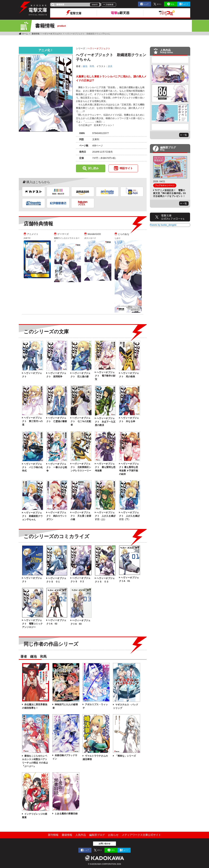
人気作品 (81, 835)
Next (170, 127)
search (95, 5)
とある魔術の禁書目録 (66, 814)
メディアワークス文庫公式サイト (141, 835)
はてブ (186, 4)
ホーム (25, 34)
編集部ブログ (97, 835)
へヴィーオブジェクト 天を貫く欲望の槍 (81, 516)
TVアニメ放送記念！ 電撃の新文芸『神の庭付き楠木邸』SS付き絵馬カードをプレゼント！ (170, 193)
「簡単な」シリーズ (125, 756)
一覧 (185, 135)
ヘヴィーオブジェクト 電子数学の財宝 (105, 376)
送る (173, 4)
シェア (146, 4)
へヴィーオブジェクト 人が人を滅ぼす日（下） (129, 516)
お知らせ (113, 835)
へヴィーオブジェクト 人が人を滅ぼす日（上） (105, 516)
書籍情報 (36, 34)
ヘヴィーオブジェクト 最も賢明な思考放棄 (105, 467)
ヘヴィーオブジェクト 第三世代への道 (32, 421)
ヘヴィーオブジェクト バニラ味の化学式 (32, 467)
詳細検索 (110, 5)
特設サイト (126, 168)
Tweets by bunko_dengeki (163, 225)
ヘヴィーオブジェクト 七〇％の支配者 (81, 421)
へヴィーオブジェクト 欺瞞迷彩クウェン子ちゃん (32, 516)
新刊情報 (53, 835)
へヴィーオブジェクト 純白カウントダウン (57, 516)
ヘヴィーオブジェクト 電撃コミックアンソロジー (32, 624)
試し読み (93, 168)
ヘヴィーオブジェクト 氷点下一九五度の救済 (105, 422)
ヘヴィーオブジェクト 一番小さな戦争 (57, 467)
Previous (170, 60)
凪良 (110, 66)
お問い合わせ (104, 844)
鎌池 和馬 (88, 66)
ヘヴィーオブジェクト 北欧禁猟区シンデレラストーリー (81, 467)
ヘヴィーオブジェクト (52, 34)
